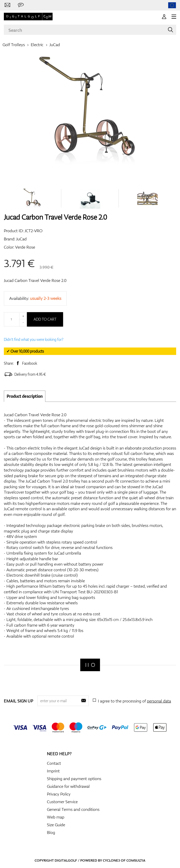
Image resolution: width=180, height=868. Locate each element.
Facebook (30, 363)
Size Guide (56, 825)
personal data (159, 701)
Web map (56, 817)
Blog (51, 832)
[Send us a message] (21, 5)
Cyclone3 (111, 860)
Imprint (53, 771)
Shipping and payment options (74, 779)
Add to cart (45, 319)
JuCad (55, 45)
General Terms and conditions (73, 809)
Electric (37, 45)
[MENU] (174, 17)
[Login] (164, 17)
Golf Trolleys (14, 45)
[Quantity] (15, 319)
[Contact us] (7, 5)
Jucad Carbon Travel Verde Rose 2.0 (35, 280)
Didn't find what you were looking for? (34, 339)
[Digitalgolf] (90, 665)
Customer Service (62, 802)
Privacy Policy (59, 794)
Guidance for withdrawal (68, 786)
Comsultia (136, 860)
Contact (54, 763)
